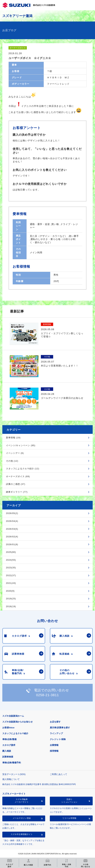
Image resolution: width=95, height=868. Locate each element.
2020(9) (10, 591)
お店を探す (55, 722)
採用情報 (54, 751)
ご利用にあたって (58, 774)
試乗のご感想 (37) (16, 484)
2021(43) (11, 583)
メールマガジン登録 (22, 818)
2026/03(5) (12, 529)
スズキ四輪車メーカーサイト (22, 801)
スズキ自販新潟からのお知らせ (17, 722)
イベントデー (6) (15, 453)
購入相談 (7, 751)
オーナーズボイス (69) (18, 476)
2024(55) (11, 560)
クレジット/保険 (58, 739)
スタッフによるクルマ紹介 (15, 733)
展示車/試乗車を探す (60, 728)
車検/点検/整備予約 (12, 763)
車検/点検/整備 (9, 739)
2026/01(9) (12, 544)
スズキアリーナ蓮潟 (17, 16)
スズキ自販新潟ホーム (13, 716)
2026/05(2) (12, 513)
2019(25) (11, 599)
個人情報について (11, 779)
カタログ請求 (9, 745)
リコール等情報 (69, 818)
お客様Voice (8, 728)
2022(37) (11, 575)
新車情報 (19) (13, 438)
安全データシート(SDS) (14, 774)
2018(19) (11, 606)
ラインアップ (56, 733)
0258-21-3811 (48, 695)
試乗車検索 (8, 757)
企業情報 (54, 745)
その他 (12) (12, 461)
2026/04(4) (12, 521)
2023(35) (11, 568)
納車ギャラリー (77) (17, 492)
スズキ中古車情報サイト (22, 834)
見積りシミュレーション (69, 801)
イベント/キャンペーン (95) (21, 445)
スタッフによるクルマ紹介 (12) (23, 469)
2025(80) (11, 552)
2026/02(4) (12, 537)
